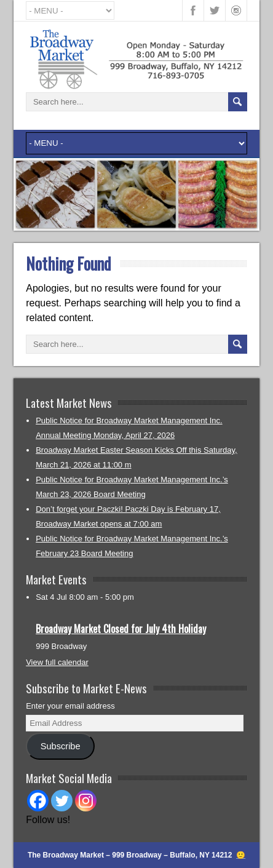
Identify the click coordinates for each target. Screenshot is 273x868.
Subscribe (61, 746)
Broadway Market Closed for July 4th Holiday (121, 629)
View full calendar (57, 662)
